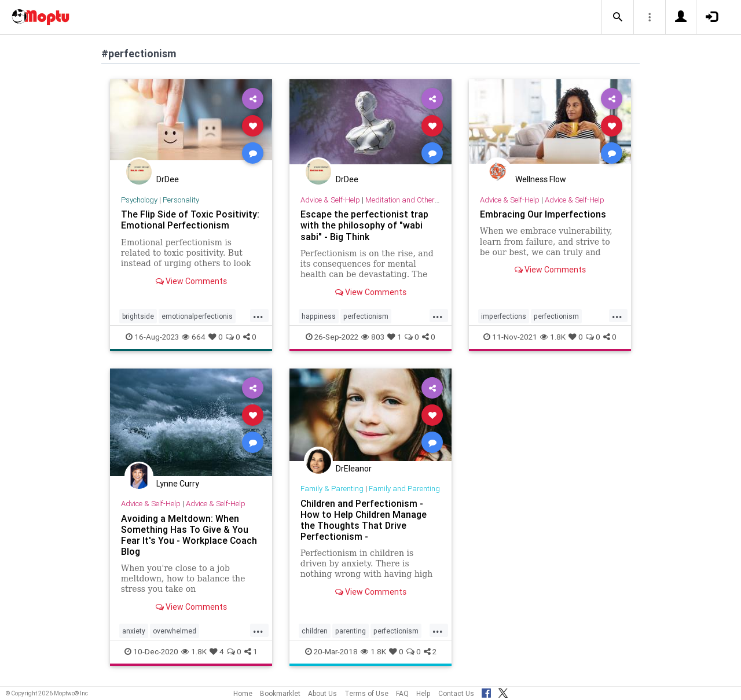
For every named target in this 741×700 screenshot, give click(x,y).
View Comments (191, 281)
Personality (181, 200)
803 (373, 337)
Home (243, 693)
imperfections (504, 316)
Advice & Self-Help (330, 200)
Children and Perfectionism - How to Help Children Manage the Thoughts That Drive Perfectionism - (364, 520)
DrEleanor (354, 469)
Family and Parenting (404, 489)
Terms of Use (366, 693)
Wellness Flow (541, 179)
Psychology (139, 200)
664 (194, 337)
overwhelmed (175, 631)
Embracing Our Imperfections (543, 214)
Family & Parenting (332, 489)
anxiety (134, 631)
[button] (618, 17)
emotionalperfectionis (197, 316)
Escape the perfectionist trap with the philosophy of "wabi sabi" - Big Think (364, 225)
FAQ (402, 693)
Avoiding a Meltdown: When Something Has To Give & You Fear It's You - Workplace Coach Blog (189, 535)
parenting (351, 631)
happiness (319, 316)
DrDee (168, 179)
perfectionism (366, 316)
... (258, 315)
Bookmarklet (280, 693)
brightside (138, 316)
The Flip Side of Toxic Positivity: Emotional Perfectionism (190, 220)
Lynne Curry (178, 484)
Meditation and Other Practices (417, 200)
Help (423, 693)
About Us (322, 693)
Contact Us (456, 693)
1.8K (553, 337)
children (315, 631)
